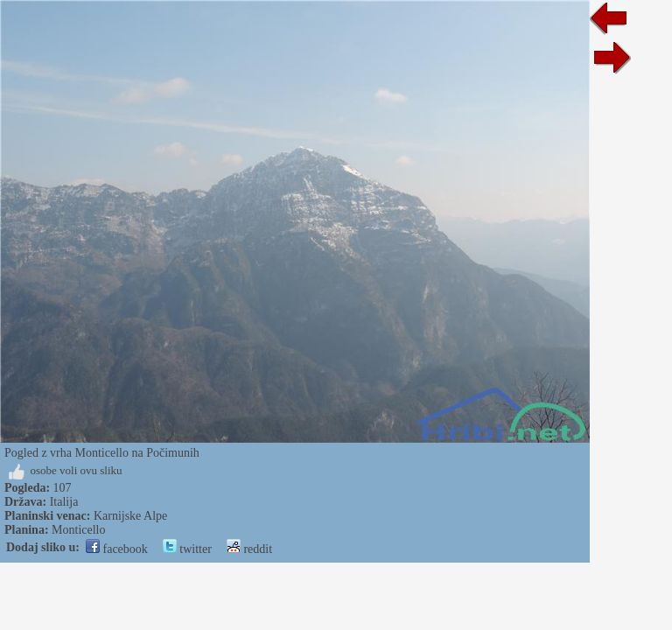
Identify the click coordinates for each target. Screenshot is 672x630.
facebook (117, 549)
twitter (187, 549)
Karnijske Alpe (130, 516)
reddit (249, 549)
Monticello (78, 530)
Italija (64, 502)
